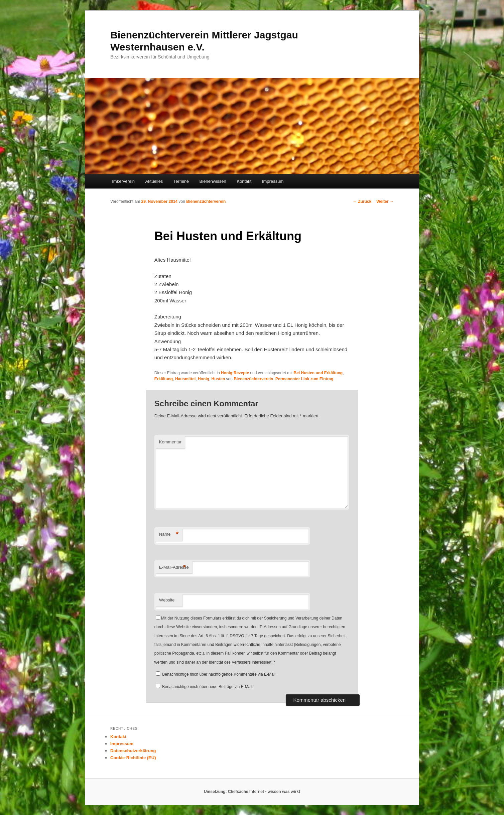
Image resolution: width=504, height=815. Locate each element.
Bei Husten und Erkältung (318, 373)
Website (167, 600)
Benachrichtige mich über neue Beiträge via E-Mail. (208, 687)
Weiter (385, 201)
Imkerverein (123, 181)
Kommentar (170, 442)
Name (169, 534)
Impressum (273, 181)
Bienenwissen (213, 181)
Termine (181, 181)
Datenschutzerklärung (133, 751)
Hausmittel (185, 379)
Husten (218, 379)
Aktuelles (154, 181)
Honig (204, 379)
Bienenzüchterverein (206, 201)
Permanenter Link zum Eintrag (304, 379)
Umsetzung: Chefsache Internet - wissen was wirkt (252, 792)
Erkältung (164, 379)
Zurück (362, 201)
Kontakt (244, 181)
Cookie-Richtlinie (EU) (133, 758)
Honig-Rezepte (235, 373)
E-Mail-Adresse (174, 568)
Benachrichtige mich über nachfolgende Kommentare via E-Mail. (219, 674)
